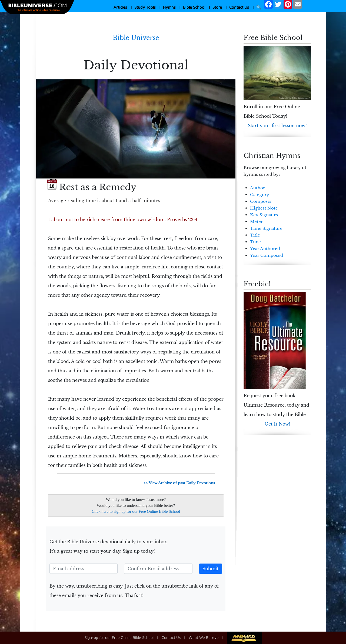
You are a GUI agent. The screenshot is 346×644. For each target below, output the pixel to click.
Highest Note (264, 208)
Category (260, 195)
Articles (120, 7)
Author (257, 188)
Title (255, 235)
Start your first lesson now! (277, 126)
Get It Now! (277, 424)
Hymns (169, 7)
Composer (261, 201)
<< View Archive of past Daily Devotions (179, 483)
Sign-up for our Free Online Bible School (119, 637)
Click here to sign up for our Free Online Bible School (136, 511)
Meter (256, 222)
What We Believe (204, 637)
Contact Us (239, 7)
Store (217, 7)
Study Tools (145, 7)
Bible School (194, 7)
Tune (255, 242)
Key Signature (265, 215)
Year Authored (265, 249)
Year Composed (267, 255)
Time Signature (266, 228)
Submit (210, 569)
